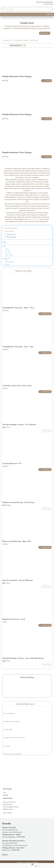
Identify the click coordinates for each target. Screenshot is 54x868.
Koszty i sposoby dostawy (9, 802)
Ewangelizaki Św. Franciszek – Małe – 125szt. (18, 308)
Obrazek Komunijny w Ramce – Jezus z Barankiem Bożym (23, 658)
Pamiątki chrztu (11, 234)
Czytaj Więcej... (45, 33)
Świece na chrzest (11, 237)
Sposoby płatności (7, 804)
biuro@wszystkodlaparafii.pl (43, 2)
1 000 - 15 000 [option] (9, 256)
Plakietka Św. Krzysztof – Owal (14, 619)
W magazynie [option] (11, 262)
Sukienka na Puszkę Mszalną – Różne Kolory (19, 502)
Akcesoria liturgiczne (9, 713)
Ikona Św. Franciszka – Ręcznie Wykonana (18, 580)
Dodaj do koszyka (45, 314)
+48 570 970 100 (47, 4)
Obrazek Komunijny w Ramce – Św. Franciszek (19, 424)
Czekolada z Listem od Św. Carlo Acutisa (17, 385)
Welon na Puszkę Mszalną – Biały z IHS (17, 541)
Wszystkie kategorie (10, 228)
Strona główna (7, 40)
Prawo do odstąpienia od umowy (11, 807)
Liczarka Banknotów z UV (12, 463)
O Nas (5, 793)
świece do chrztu (34, 219)
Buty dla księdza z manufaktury (12, 721)
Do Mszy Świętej (8, 729)
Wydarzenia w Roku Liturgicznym (13, 754)
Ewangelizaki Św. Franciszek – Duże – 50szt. (18, 347)
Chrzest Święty (34, 40)
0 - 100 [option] (7, 249)
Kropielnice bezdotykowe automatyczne (14, 737)
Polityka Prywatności (8, 809)
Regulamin (6, 795)
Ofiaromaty (7, 746)
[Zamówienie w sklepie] (17, 45)
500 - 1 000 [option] (8, 253)
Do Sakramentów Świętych (21, 40)
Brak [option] (8, 264)
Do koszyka (47, 81)
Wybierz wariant (46, 431)
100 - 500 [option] (8, 251)
